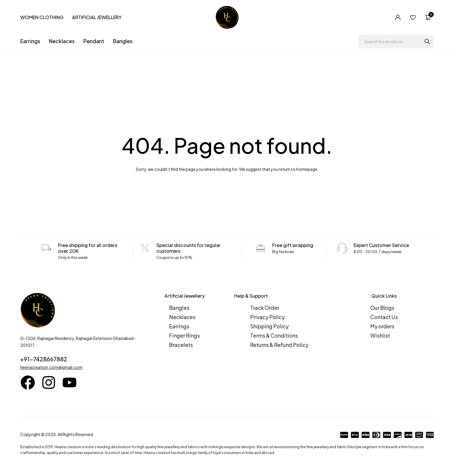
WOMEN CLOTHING (42, 17)
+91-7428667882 (44, 359)
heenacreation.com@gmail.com (51, 367)
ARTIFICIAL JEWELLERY (97, 17)
